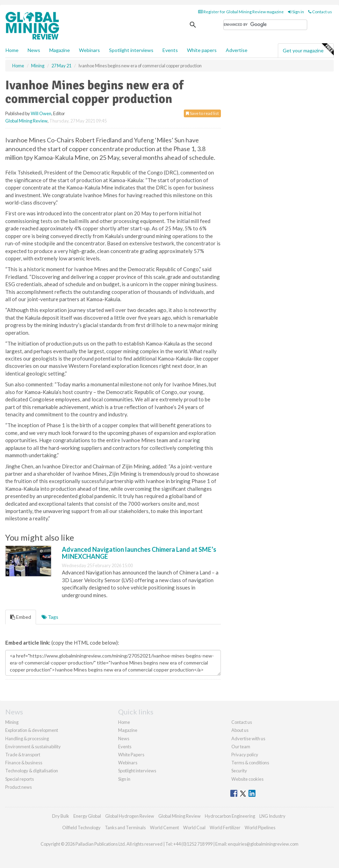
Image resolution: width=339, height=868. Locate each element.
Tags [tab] (50, 617)
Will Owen (41, 113)
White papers (202, 50)
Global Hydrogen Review (130, 816)
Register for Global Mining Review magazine (241, 12)
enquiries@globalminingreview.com (263, 844)
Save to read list (202, 113)
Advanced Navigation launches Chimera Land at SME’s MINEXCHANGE (139, 553)
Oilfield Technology (81, 828)
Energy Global (87, 816)
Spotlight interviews (131, 50)
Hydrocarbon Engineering (230, 816)
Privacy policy (245, 755)
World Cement (164, 828)
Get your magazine (308, 50)
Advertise (237, 50)
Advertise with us (248, 739)
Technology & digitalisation (32, 771)
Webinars (89, 50)
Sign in (296, 12)
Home (12, 50)
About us (240, 730)
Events (170, 50)
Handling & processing (27, 739)
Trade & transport (23, 755)
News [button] (34, 50)
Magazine (60, 50)
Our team (241, 747)
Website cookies (247, 779)
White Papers (131, 755)
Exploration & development (32, 730)
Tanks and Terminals (125, 828)
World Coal (194, 828)
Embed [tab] (21, 617)
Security (239, 771)
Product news (19, 787)
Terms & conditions (250, 763)
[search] (265, 25)
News (124, 739)
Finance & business (24, 763)
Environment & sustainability (33, 747)
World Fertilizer (225, 828)
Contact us (320, 12)
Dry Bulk (61, 816)
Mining (12, 722)
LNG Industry (272, 816)
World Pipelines (260, 828)
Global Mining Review (26, 121)
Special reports (20, 779)
